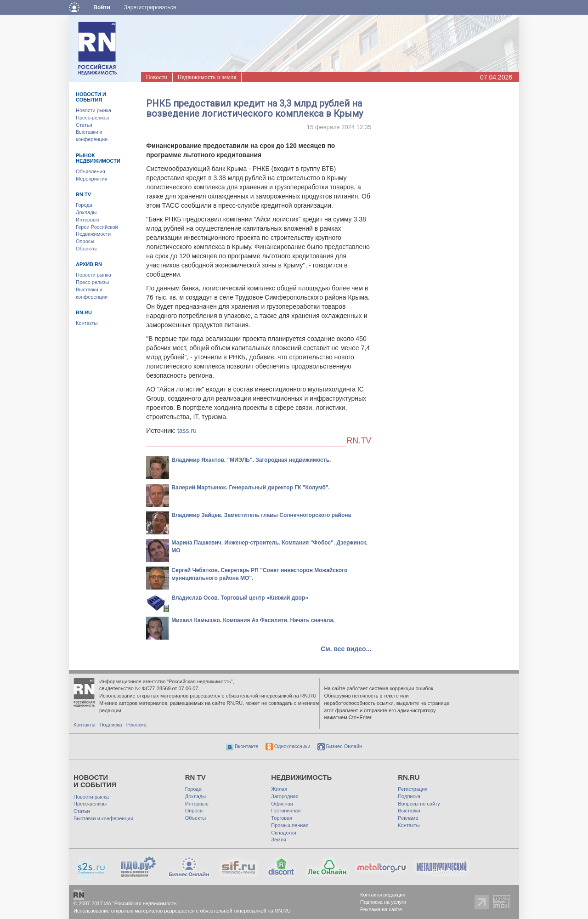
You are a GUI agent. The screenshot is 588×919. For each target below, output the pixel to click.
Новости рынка (93, 110)
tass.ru (187, 431)
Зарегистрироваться (150, 7)
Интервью (88, 220)
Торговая (282, 818)
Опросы (85, 241)
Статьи (84, 125)
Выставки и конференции (103, 818)
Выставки (409, 811)
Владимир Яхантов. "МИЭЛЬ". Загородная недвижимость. (251, 460)
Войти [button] (102, 7)
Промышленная (290, 825)
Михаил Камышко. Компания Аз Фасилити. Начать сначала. (253, 620)
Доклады (86, 212)
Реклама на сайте (381, 909)
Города (84, 205)
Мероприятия (92, 179)
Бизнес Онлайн (340, 746)
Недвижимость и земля (207, 77)
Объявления (90, 171)
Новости (156, 77)
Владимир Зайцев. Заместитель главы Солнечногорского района (261, 515)
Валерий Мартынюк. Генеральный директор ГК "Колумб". (251, 488)
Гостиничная (286, 811)
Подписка (111, 725)
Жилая (279, 789)
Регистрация (413, 789)
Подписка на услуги (383, 902)
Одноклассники (288, 746)
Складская (283, 833)
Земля (279, 840)
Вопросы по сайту (419, 804)
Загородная (285, 796)
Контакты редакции (383, 895)
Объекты (86, 249)
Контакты (87, 323)
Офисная (282, 804)
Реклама (136, 725)
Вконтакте (242, 746)
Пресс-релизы (92, 118)
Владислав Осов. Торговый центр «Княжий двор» (240, 598)
